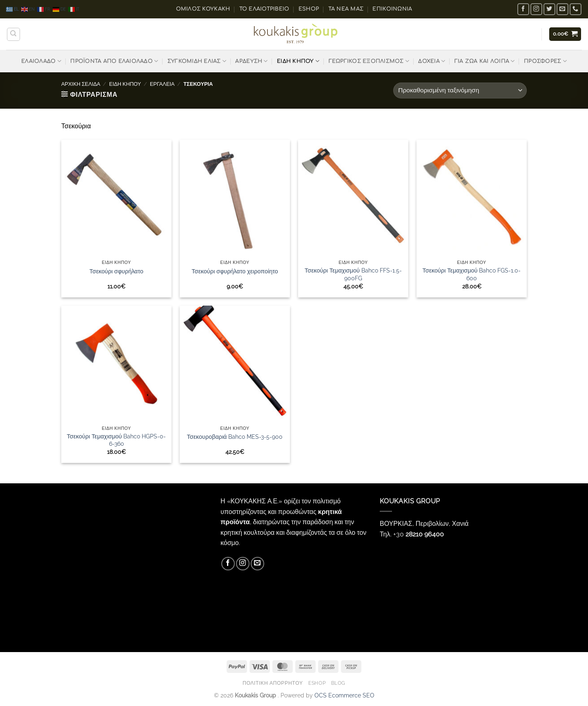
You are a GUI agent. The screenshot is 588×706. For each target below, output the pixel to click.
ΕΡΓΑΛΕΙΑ (162, 84)
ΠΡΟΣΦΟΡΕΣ (545, 61)
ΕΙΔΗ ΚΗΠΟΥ (298, 61)
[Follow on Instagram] (536, 9)
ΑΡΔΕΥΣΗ (251, 61)
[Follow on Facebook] (523, 9)
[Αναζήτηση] (13, 34)
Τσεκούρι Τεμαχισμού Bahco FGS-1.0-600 (472, 274)
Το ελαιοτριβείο (264, 9)
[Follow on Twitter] (549, 9)
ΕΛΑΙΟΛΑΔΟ (41, 61)
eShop (309, 9)
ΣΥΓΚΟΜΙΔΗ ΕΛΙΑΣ (197, 61)
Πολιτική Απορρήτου (273, 683)
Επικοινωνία (392, 9)
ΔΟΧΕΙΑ (432, 61)
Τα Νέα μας (346, 9)
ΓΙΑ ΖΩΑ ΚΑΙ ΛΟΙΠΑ (485, 61)
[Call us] (576, 9)
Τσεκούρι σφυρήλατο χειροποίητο (235, 271)
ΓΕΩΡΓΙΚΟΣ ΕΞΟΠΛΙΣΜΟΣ (369, 61)
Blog (338, 683)
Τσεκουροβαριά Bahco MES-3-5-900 (235, 437)
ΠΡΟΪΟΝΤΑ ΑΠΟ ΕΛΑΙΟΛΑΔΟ (114, 61)
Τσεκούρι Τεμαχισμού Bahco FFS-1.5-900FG (353, 274)
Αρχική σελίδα (81, 84)
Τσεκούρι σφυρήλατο (116, 271)
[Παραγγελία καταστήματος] (460, 90)
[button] (565, 34)
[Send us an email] (562, 9)
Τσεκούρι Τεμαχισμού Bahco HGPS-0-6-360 (117, 440)
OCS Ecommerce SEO (344, 695)
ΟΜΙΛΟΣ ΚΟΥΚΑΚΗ (203, 9)
